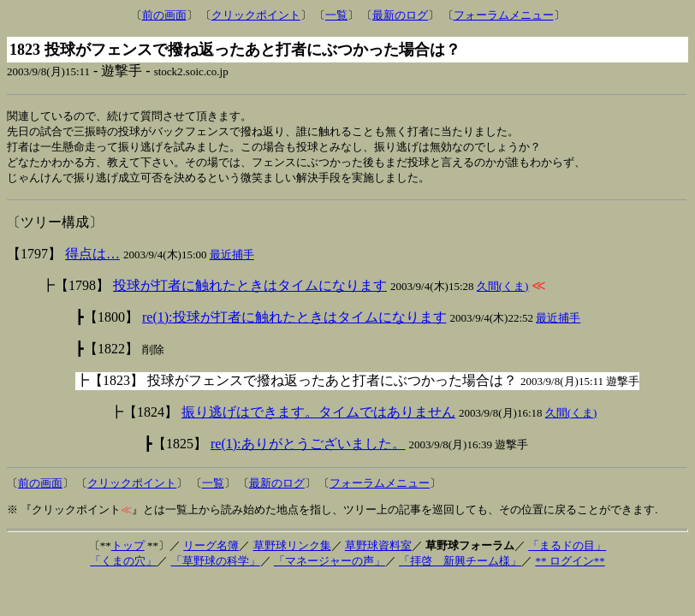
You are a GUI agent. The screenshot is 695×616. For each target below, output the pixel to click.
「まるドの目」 (567, 550)
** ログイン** (570, 565)
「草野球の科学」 (216, 565)
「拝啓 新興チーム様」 (460, 565)
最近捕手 (232, 259)
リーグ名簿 (211, 550)
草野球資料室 (378, 550)
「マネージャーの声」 (330, 565)
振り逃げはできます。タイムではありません (318, 416)
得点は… (92, 258)
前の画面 (164, 15)
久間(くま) (503, 290)
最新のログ (400, 15)
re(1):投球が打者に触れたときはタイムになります (294, 321)
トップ (128, 550)
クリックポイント (256, 15)
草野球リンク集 (292, 550)
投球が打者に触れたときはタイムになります (250, 290)
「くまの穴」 (123, 565)
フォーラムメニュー (504, 15)
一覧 (336, 15)
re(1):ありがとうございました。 (308, 448)
